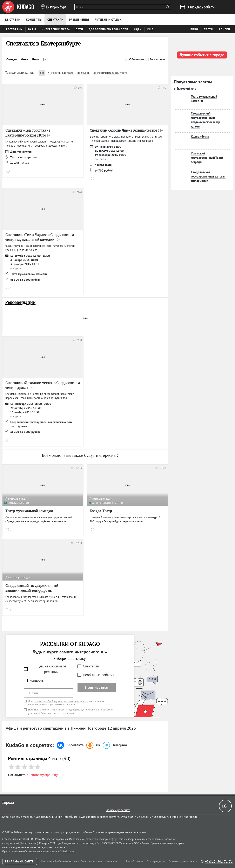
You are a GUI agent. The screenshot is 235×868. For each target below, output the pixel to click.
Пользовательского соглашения (57, 713)
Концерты (37, 680)
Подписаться (97, 687)
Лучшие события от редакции (51, 669)
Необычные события (99, 675)
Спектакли (91, 666)
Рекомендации (20, 302)
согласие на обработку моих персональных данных (61, 701)
